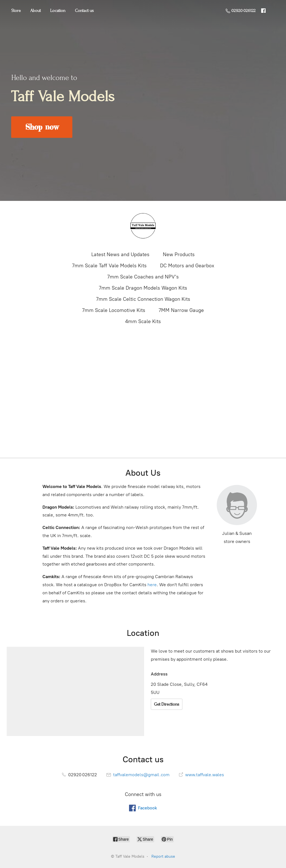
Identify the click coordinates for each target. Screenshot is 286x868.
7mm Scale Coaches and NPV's (143, 277)
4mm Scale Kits (143, 321)
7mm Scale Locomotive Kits (114, 310)
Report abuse (163, 856)
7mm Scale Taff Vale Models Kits (109, 266)
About (35, 11)
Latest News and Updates (120, 254)
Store (16, 11)
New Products (179, 254)
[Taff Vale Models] (143, 225)
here (152, 585)
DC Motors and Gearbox (187, 266)
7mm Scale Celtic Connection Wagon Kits (143, 299)
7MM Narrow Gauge (181, 310)
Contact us (84, 11)
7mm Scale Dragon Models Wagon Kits (143, 288)
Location (58, 11)
